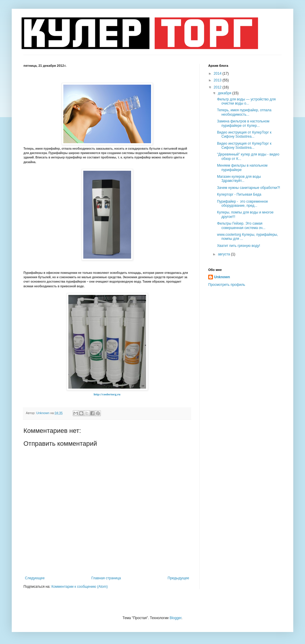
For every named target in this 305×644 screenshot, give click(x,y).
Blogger (176, 618)
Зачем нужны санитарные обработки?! (249, 188)
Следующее (35, 578)
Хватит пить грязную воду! (239, 246)
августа (224, 254)
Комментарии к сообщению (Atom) (79, 587)
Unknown (222, 277)
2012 (218, 87)
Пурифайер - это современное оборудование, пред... (243, 204)
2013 (218, 80)
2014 (218, 74)
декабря (225, 93)
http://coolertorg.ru (107, 394)
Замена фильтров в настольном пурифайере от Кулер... (243, 123)
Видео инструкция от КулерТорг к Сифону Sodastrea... (244, 134)
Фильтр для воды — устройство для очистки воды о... (246, 101)
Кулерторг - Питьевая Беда (239, 194)
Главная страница (106, 578)
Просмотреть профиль (227, 285)
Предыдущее (178, 578)
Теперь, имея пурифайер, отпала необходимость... (244, 112)
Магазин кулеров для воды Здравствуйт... (239, 179)
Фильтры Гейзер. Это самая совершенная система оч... (241, 226)
